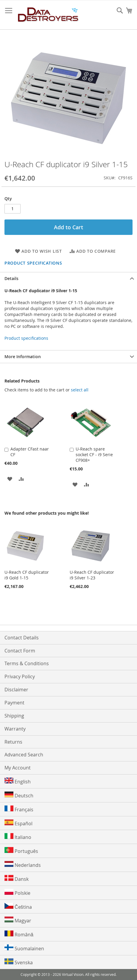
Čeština (18, 907)
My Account (18, 768)
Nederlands (23, 865)
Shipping (14, 716)
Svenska (19, 962)
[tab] (68, 278)
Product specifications (33, 263)
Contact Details (22, 638)
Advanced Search (24, 755)
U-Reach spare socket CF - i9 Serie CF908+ (94, 455)
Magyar (18, 920)
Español (18, 823)
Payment (14, 703)
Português (21, 851)
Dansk (17, 879)
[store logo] (48, 15)
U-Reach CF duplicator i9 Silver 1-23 (92, 575)
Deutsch (19, 795)
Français (19, 809)
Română (19, 934)
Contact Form (20, 651)
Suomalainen (24, 948)
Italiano (18, 837)
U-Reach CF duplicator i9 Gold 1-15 (27, 575)
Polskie (17, 893)
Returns (13, 742)
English (18, 781)
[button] (10, 479)
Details (11, 278)
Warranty (15, 729)
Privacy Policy (20, 676)
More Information (23, 357)
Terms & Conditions (27, 663)
